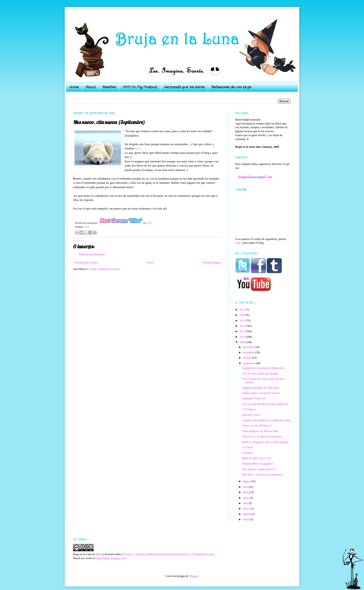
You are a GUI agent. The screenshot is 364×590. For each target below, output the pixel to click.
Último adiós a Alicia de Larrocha (261, 393)
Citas (87, 227)
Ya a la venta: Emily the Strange (260, 374)
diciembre (249, 347)
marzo (247, 508)
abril (246, 503)
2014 (243, 315)
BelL (99, 554)
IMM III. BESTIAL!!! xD (257, 458)
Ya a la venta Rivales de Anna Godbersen (265, 404)
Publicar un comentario (92, 254)
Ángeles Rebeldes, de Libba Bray (261, 388)
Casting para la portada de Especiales (263, 368)
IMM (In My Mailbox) (140, 87)
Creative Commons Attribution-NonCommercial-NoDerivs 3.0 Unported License (169, 554)
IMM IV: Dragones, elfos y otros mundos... (266, 442)
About (91, 87)
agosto (247, 481)
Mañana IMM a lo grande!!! (258, 464)
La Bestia (247, 453)
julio (246, 487)
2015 (243, 310)
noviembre (249, 352)
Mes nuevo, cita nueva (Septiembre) (262, 475)
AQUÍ (239, 243)
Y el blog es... (250, 409)
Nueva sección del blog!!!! (257, 426)
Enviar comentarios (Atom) (104, 269)
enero (246, 519)
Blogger (193, 576)
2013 (243, 321)
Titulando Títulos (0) (254, 398)
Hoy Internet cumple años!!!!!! (259, 469)
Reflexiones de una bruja (231, 87)
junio (246, 492)
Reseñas (109, 87)
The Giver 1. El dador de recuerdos (262, 436)
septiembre (249, 363)
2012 (243, 326)
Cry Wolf (247, 447)
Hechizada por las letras (184, 87)
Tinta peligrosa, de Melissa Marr (260, 431)
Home (74, 87)
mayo (246, 498)
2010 (243, 337)
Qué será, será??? (252, 415)
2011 (243, 331)
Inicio (150, 262)
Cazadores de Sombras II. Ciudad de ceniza (266, 420)
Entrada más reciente (86, 262)
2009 (243, 342)
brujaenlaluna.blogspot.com (111, 558)
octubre (247, 358)
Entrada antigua (211, 262)
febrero (247, 514)
